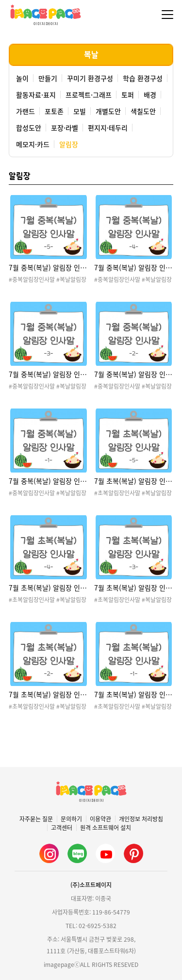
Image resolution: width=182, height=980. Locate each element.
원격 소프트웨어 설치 (106, 828)
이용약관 (100, 819)
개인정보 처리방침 (141, 819)
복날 (91, 55)
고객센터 (62, 828)
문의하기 (71, 819)
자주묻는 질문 (36, 819)
